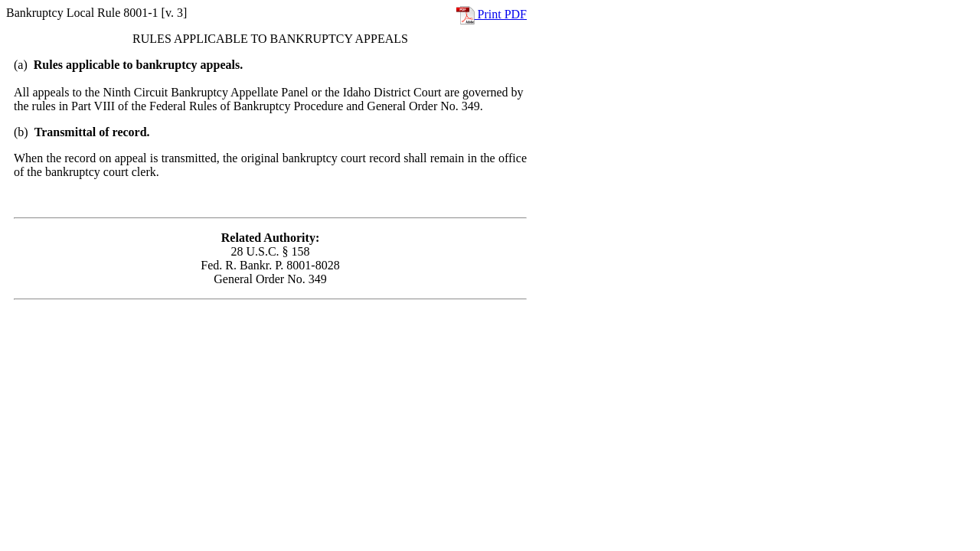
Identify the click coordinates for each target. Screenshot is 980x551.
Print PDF (492, 14)
